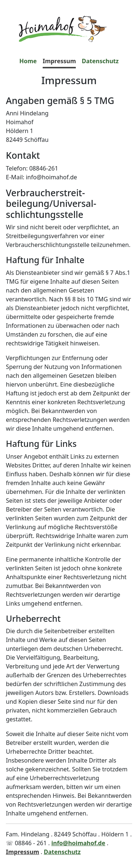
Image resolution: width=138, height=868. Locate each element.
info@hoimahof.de (78, 843)
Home (28, 61)
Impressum (59, 61)
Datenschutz (100, 61)
